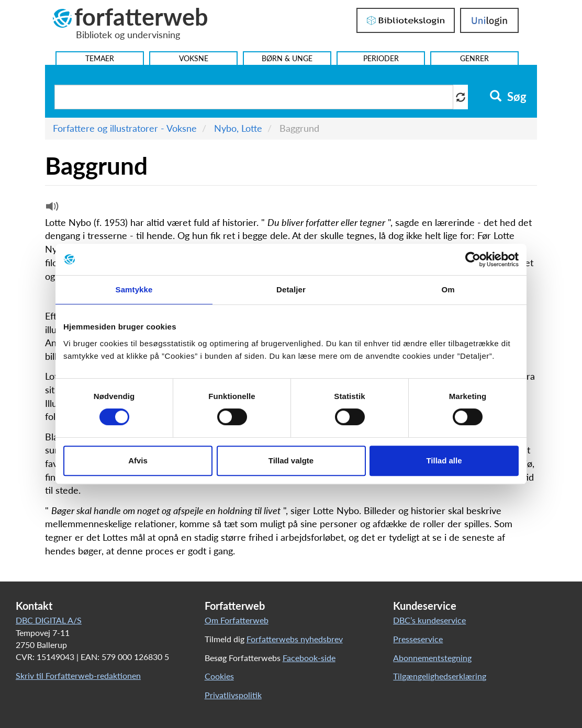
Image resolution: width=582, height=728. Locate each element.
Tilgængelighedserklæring (440, 676)
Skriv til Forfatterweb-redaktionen (78, 675)
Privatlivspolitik (233, 695)
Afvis (138, 460)
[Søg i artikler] (254, 97)
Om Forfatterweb (237, 620)
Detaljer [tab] (291, 289)
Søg (508, 97)
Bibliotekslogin (406, 20)
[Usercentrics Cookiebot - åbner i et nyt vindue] (473, 259)
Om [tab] (448, 289)
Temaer (100, 58)
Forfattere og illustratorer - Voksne (125, 128)
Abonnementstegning (432, 658)
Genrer (474, 58)
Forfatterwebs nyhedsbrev (295, 639)
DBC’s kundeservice (429, 620)
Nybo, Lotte (238, 128)
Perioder (381, 58)
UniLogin (489, 20)
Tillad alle (444, 460)
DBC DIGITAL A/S (49, 620)
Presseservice (418, 639)
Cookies (219, 676)
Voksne (194, 58)
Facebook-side (309, 658)
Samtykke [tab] (134, 289)
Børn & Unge (287, 58)
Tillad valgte (291, 460)
